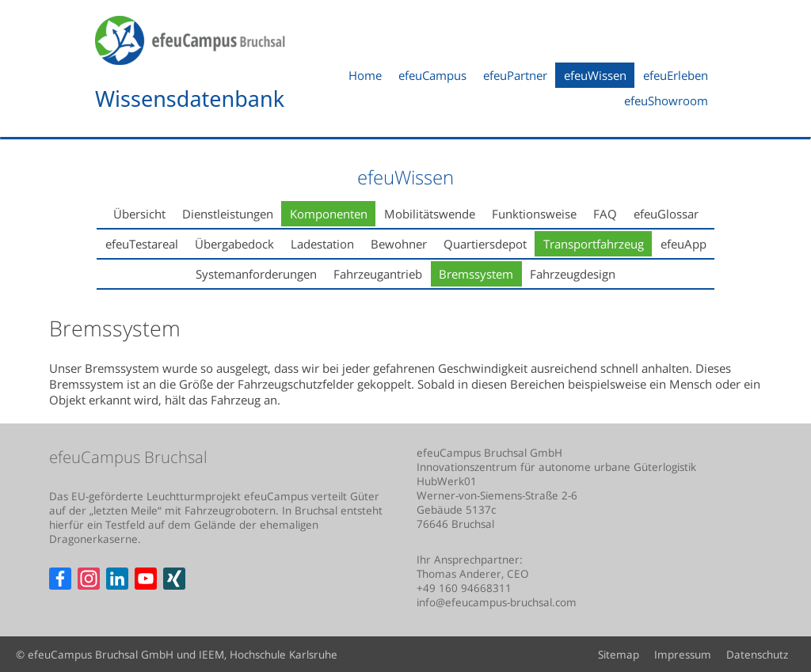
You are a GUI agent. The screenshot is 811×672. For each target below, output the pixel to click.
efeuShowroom (666, 101)
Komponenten (329, 214)
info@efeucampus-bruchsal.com (497, 602)
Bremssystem (476, 274)
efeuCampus (432, 75)
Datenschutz (757, 655)
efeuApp (683, 244)
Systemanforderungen (256, 274)
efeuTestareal (142, 244)
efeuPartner (515, 75)
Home (365, 75)
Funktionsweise (534, 214)
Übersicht (139, 214)
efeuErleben (676, 75)
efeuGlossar (666, 214)
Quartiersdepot (485, 244)
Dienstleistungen (228, 214)
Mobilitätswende (430, 214)
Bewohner (399, 244)
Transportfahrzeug (594, 244)
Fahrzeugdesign (573, 274)
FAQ (605, 214)
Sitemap (619, 655)
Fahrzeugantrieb (378, 274)
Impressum (683, 655)
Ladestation (322, 244)
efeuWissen (595, 75)
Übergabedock (234, 244)
